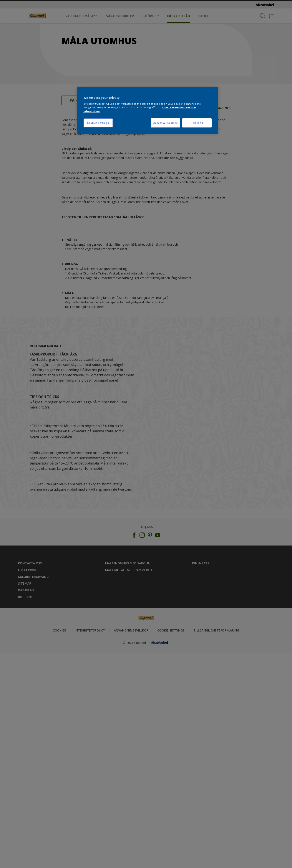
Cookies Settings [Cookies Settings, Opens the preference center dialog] (98, 123)
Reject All (197, 123)
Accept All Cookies (165, 123)
